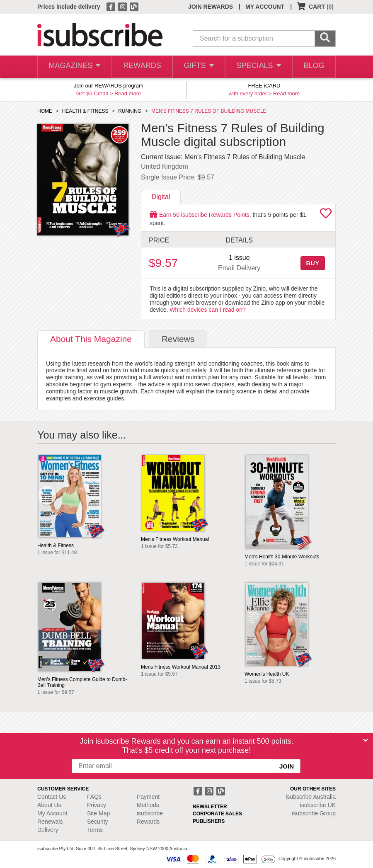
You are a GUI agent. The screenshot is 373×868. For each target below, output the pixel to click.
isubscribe (311, 797)
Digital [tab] (161, 197)
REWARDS (140, 67)
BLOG (313, 67)
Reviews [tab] (178, 339)
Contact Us (52, 797)
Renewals (50, 822)
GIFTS (197, 67)
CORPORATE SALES (217, 814)
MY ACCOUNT (265, 7)
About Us (49, 805)
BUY (312, 263)
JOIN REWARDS (211, 7)
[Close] (366, 740)
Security (98, 822)
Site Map (98, 813)
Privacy (97, 805)
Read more (128, 93)
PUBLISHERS (209, 821)
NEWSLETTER (210, 807)
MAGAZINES (74, 67)
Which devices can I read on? (208, 310)
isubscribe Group (314, 813)
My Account (52, 813)
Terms (95, 830)
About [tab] (91, 339)
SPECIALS (257, 67)
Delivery (48, 830)
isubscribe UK (318, 805)
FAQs (94, 797)
